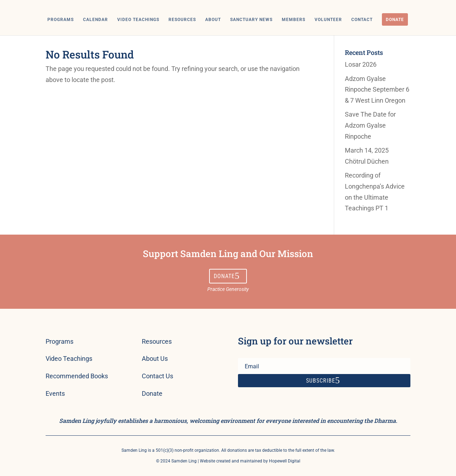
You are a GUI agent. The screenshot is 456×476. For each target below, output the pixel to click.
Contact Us (157, 376)
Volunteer (328, 20)
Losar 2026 (361, 64)
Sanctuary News (251, 20)
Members (294, 20)
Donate (395, 20)
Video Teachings (138, 20)
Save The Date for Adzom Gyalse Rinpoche (370, 125)
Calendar (95, 20)
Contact (362, 20)
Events (55, 393)
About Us (155, 359)
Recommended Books (77, 376)
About (213, 20)
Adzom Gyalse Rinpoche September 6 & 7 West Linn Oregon (377, 89)
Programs (61, 20)
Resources (182, 20)
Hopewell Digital (285, 461)
